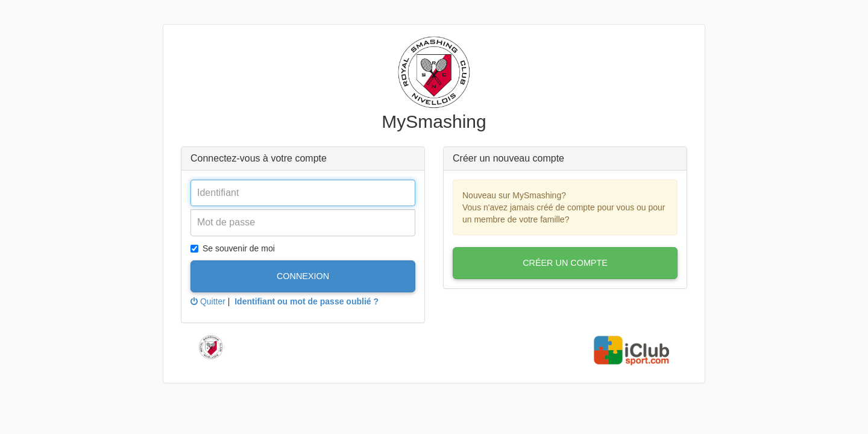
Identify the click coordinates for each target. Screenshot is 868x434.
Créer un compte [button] (565, 263)
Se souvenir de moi (233, 248)
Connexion (303, 276)
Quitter (208, 301)
